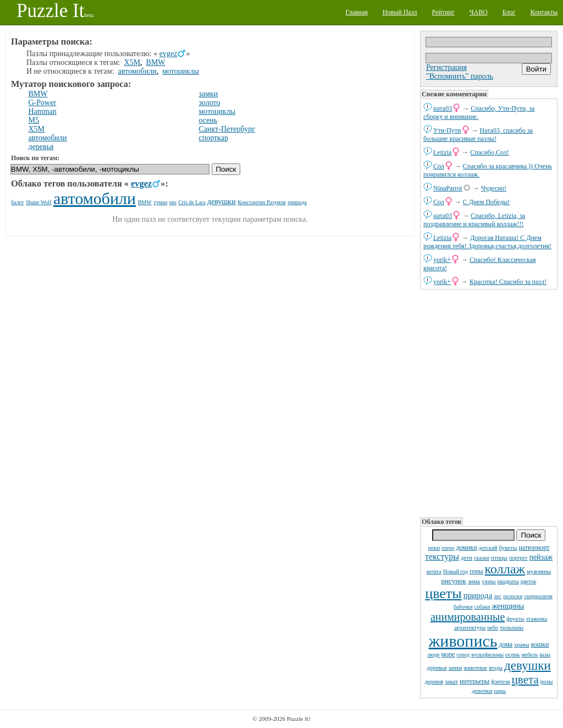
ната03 (443, 108)
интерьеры (474, 681)
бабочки (463, 607)
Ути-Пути (447, 130)
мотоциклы (181, 71)
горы (476, 571)
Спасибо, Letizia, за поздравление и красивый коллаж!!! (474, 220)
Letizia (442, 152)
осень (513, 654)
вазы (545, 655)
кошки (540, 644)
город (463, 655)
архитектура (470, 627)
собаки (482, 607)
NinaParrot (448, 188)
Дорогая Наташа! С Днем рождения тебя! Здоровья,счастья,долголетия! (487, 242)
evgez (169, 54)
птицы (499, 557)
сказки (482, 558)
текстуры (442, 557)
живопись (463, 641)
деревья (437, 667)
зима (474, 581)
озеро (448, 548)
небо (493, 628)
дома (506, 644)
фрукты (515, 619)
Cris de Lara (192, 202)
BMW (156, 62)
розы (547, 681)
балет (17, 202)
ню (173, 202)
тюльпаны (512, 628)
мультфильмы (487, 655)
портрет (518, 558)
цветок (529, 581)
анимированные (468, 617)
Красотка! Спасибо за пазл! (508, 282)
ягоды (496, 668)
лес (498, 596)
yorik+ (442, 260)
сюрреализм (538, 596)
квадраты (508, 581)
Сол (439, 166)
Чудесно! (494, 188)
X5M (133, 62)
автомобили (137, 71)
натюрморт (534, 548)
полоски (513, 596)
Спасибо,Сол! (489, 152)
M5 (34, 120)
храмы (522, 645)
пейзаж (541, 557)
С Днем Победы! (486, 202)
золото (209, 103)
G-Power (43, 103)
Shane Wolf (39, 202)
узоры (489, 581)
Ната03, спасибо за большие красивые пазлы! (478, 135)
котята (434, 571)
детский (488, 548)
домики (466, 548)
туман (160, 202)
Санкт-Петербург (227, 129)
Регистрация (446, 67)
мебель (530, 655)
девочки (482, 691)
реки (434, 548)
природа (478, 595)
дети (467, 557)
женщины (508, 606)
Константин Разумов (261, 202)
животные (475, 668)
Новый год (456, 571)
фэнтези (500, 682)
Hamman (43, 111)
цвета (525, 680)
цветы (443, 593)
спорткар (213, 138)
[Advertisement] (489, 402)
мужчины (539, 571)
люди (433, 655)
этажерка (537, 619)
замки (455, 668)
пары (500, 691)
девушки (528, 666)
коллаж (505, 569)
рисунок (454, 581)
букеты (508, 548)
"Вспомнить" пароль (460, 76)
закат (451, 681)
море (448, 654)
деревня (434, 682)
